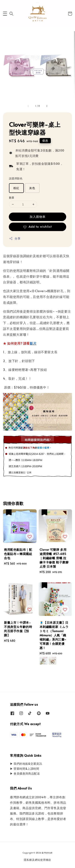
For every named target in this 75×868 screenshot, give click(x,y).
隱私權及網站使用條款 (37, 860)
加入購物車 (38, 216)
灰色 (32, 188)
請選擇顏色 (16, 178)
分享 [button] (15, 238)
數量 (12, 198)
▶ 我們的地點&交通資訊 (26, 764)
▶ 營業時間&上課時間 (25, 769)
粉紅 (16, 188)
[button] (5, 14)
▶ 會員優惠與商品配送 (25, 773)
